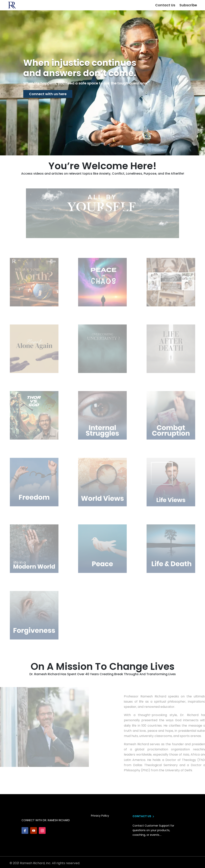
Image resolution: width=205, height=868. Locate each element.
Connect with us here (48, 94)
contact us (143, 816)
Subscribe (188, 5)
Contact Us (165, 5)
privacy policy (100, 816)
